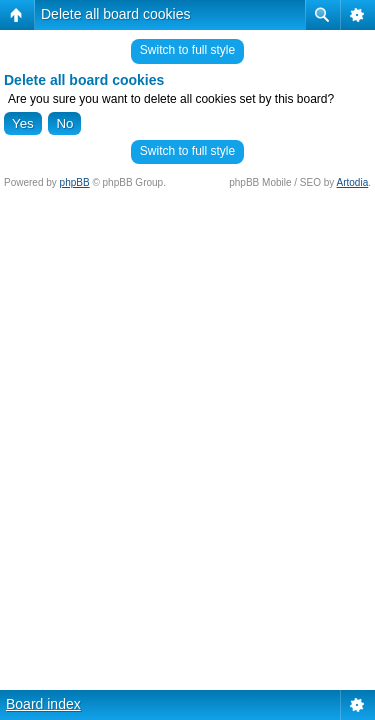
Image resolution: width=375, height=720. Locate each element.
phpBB (75, 182)
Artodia (353, 182)
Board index (43, 704)
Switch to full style (187, 50)
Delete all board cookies (115, 14)
